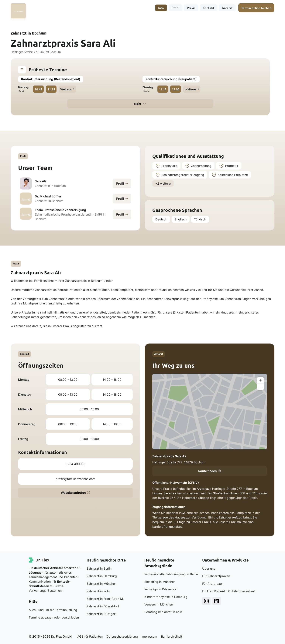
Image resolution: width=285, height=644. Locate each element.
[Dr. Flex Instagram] (206, 601)
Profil (176, 8)
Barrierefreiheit (172, 636)
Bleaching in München (160, 582)
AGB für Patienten (90, 636)
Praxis (191, 8)
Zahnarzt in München (101, 584)
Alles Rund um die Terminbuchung (53, 610)
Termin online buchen (256, 8)
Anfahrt (227, 8)
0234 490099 (76, 464)
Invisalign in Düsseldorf (161, 589)
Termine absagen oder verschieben (54, 617)
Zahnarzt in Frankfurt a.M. (105, 599)
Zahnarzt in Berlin (99, 569)
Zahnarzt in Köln (98, 591)
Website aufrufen (75, 493)
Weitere (67, 89)
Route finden (210, 471)
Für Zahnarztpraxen (216, 576)
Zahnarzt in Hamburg (102, 576)
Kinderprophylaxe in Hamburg (166, 597)
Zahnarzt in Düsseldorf (103, 606)
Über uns (209, 569)
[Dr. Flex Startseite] (39, 560)
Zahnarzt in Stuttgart (102, 614)
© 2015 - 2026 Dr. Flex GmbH (50, 636)
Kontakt (209, 8)
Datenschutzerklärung (122, 636)
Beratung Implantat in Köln (163, 612)
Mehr (138, 103)
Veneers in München (159, 604)
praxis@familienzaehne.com (76, 479)
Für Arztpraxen (213, 584)
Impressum (149, 636)
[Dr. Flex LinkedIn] (217, 601)
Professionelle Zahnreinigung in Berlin (171, 574)
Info (161, 8)
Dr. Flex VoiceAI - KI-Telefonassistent (229, 591)
